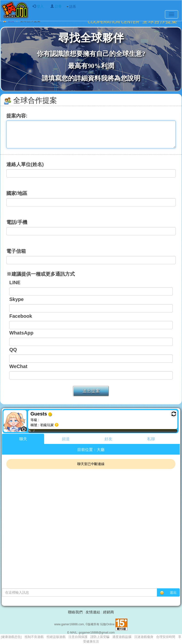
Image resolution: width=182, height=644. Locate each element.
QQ (13, 350)
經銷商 (109, 612)
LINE (15, 282)
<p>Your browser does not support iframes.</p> (91, 507)
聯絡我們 (75, 612)
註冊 (56, 6)
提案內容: (17, 116)
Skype (16, 299)
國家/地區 (17, 193)
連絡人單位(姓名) (25, 164)
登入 (38, 6)
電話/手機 (17, 222)
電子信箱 (16, 251)
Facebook (21, 316)
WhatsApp (21, 333)
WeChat (18, 366)
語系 (71, 7)
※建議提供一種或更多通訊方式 (38, 274)
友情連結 (93, 612)
